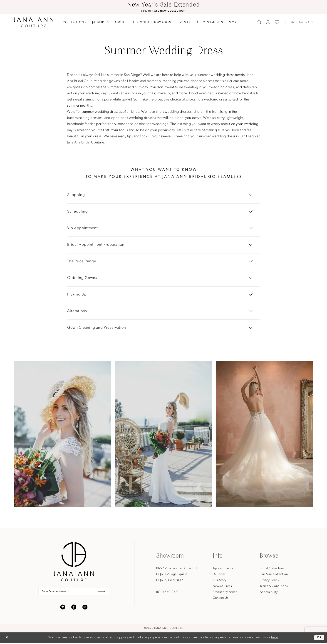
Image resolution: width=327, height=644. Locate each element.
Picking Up (77, 295)
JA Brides (219, 575)
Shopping (76, 195)
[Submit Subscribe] (101, 592)
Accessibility (269, 593)
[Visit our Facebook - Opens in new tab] (74, 608)
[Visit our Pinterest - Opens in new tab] (63, 608)
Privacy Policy (270, 581)
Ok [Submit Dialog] (319, 639)
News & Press (222, 587)
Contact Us (221, 598)
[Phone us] (300, 23)
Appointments (223, 569)
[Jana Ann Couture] (33, 23)
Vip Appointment (83, 228)
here (274, 639)
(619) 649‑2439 (168, 593)
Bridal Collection (272, 569)
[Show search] (260, 23)
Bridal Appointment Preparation (96, 245)
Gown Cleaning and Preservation (97, 328)
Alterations (77, 311)
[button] (268, 23)
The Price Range (82, 262)
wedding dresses (89, 118)
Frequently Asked (225, 593)
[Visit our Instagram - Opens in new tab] (85, 608)
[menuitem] (75, 23)
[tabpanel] (62, 435)
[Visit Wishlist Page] (277, 23)
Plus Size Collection (274, 575)
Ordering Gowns (82, 278)
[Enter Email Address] (74, 592)
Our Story (220, 581)
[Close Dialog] (7, 639)
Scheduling (78, 212)
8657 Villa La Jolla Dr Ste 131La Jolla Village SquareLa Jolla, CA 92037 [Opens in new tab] (177, 575)
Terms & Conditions (274, 587)
